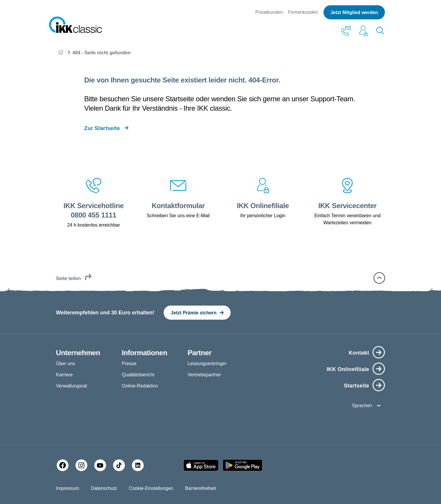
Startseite (356, 386)
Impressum (68, 488)
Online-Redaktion (140, 386)
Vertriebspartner (204, 375)
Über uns (66, 364)
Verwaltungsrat (72, 386)
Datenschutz (104, 488)
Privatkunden (269, 12)
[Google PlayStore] (243, 465)
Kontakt (359, 353)
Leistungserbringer (207, 364)
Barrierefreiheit (201, 488)
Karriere (64, 375)
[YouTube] (100, 465)
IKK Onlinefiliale (348, 369)
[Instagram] (81, 465)
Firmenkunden (303, 12)
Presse (129, 364)
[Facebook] (63, 465)
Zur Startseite (102, 128)
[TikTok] (119, 465)
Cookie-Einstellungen (151, 488)
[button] (379, 278)
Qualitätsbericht (138, 375)
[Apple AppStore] (201, 465)
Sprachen (362, 406)
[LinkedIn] (138, 465)
